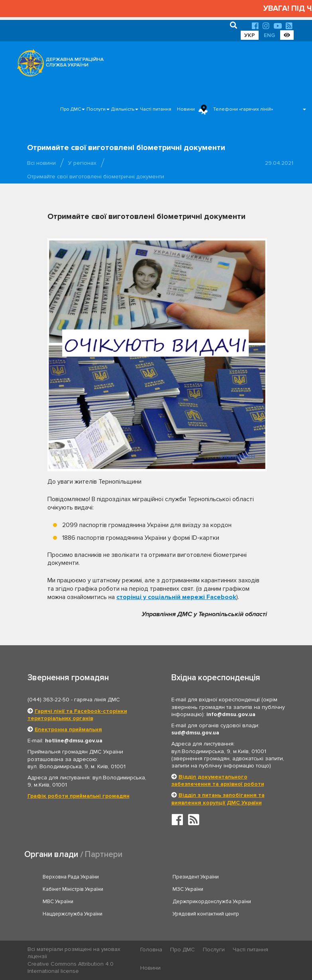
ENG (269, 35)
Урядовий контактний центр (206, 914)
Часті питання (156, 109)
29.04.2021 (279, 163)
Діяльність (123, 109)
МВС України (58, 902)
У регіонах (82, 163)
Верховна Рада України (71, 877)
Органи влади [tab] (51, 854)
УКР (250, 35)
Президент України (196, 877)
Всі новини (41, 163)
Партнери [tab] (104, 854)
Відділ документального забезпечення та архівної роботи (218, 780)
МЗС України (188, 889)
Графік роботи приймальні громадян (78, 796)
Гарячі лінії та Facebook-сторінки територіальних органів (77, 715)
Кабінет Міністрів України (73, 889)
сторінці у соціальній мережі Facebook (176, 597)
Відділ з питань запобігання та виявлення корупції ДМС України (218, 799)
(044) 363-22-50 (48, 700)
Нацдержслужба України (73, 914)
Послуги (96, 109)
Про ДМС (71, 109)
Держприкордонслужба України (212, 902)
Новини (186, 109)
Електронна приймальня (68, 729)
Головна (151, 950)
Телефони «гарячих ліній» (243, 109)
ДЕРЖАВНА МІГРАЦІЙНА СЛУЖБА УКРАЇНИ (75, 62)
